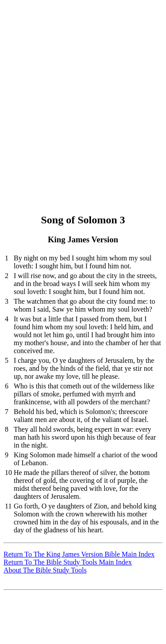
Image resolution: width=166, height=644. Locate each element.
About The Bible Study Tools (45, 570)
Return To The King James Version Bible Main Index (79, 554)
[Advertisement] (83, 86)
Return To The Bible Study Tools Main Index (68, 562)
